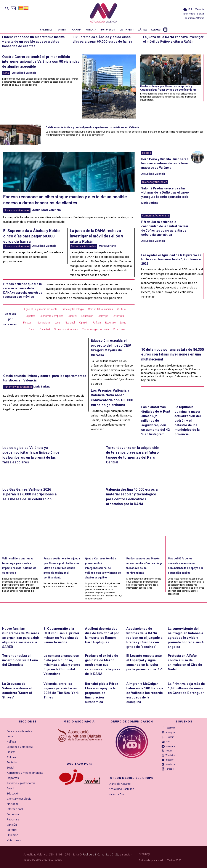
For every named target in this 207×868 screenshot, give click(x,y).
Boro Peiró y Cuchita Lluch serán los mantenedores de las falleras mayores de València (165, 163)
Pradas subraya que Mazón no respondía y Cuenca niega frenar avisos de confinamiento (168, 88)
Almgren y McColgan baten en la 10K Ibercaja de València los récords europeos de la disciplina (145, 693)
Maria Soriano (107, 246)
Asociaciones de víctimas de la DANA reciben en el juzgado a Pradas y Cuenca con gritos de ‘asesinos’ (144, 638)
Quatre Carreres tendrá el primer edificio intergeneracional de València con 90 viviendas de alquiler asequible (41, 62)
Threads (170, 769)
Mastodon (170, 764)
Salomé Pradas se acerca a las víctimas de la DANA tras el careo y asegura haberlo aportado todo (165, 193)
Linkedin (170, 737)
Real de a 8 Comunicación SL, (101, 854)
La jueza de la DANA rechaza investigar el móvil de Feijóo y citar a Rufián (96, 236)
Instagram (171, 732)
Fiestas (147, 153)
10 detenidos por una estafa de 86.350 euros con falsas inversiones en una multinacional (172, 354)
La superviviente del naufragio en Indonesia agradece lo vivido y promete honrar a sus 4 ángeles (186, 638)
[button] (7, 8)
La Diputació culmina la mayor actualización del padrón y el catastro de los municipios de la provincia (188, 421)
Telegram (170, 746)
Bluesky (169, 760)
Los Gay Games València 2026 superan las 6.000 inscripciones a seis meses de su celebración (30, 494)
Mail (168, 742)
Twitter (169, 751)
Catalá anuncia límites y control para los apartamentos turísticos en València (92, 127)
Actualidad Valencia (24, 73)
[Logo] (103, 13)
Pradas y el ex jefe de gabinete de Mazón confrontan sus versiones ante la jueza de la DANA (103, 665)
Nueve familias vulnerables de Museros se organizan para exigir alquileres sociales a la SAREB (21, 638)
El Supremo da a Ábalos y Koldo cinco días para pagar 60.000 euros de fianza (31, 236)
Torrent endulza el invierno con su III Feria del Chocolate (20, 660)
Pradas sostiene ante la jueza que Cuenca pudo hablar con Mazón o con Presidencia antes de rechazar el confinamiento (62, 568)
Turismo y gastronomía (18, 387)
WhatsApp (171, 755)
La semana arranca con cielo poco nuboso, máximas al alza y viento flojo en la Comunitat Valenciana (62, 665)
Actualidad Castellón (121, 789)
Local (6, 73)
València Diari (117, 794)
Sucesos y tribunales (17, 210)
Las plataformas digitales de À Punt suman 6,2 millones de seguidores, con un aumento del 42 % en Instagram (156, 421)
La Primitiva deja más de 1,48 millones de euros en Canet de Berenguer (186, 688)
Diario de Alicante (120, 784)
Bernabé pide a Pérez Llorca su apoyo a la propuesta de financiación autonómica (102, 693)
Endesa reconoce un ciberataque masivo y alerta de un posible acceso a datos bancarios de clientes (33, 42)
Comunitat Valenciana (156, 216)
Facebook (170, 728)
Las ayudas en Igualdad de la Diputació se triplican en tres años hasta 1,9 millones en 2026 (172, 259)
